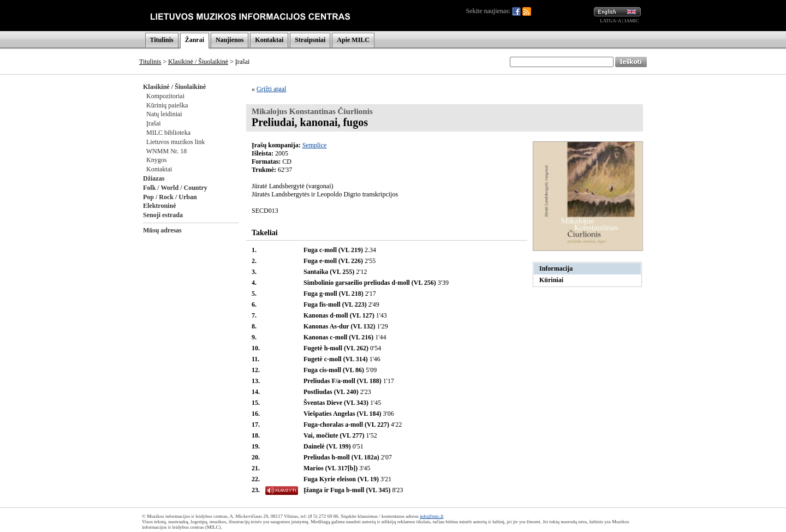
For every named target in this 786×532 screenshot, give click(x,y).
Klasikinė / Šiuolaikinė (198, 62)
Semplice (315, 145)
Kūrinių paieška (167, 105)
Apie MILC (353, 40)
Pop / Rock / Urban (170, 197)
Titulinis (162, 40)
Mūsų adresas (162, 230)
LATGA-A (611, 21)
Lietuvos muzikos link (175, 142)
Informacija (556, 268)
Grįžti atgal (271, 89)
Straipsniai (310, 40)
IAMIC (632, 21)
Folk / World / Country (175, 188)
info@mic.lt (432, 516)
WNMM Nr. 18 (166, 151)
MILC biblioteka (168, 133)
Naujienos (230, 40)
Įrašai (154, 123)
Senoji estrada (163, 215)
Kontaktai (269, 40)
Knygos (156, 160)
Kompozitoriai (165, 96)
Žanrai (195, 40)
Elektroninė (159, 206)
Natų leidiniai (164, 114)
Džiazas (154, 178)
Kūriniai (551, 280)
